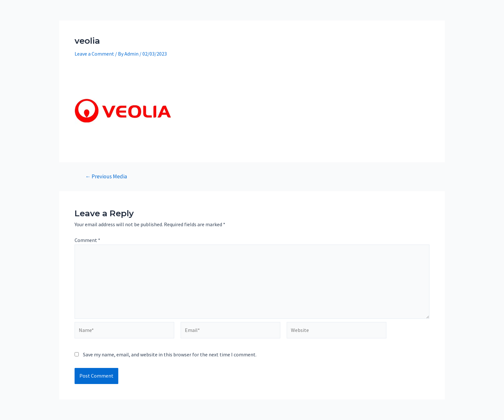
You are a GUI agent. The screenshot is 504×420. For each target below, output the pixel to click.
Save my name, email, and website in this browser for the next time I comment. (170, 354)
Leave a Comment (94, 54)
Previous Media (106, 177)
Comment (87, 240)
